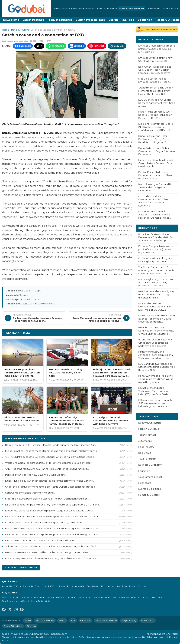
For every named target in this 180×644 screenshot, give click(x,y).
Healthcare (145, 483)
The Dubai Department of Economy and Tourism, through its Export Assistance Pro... (156, 270)
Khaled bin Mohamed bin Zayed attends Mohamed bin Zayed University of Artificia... (157, 319)
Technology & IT (147, 435)
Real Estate (145, 453)
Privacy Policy (66, 586)
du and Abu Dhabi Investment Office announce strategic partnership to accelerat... (155, 343)
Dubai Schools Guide (77, 597)
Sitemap (142, 586)
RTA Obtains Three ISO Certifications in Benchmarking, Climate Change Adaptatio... (156, 331)
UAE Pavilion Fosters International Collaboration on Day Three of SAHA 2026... (155, 307)
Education (111, 8)
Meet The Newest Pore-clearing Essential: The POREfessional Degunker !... (47, 499)
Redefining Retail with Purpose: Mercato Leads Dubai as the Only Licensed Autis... (52, 445)
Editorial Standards (23, 586)
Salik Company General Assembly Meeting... (30, 493)
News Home (11, 20)
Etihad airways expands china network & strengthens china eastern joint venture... (52, 558)
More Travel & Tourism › (114, 333)
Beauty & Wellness (73, 8)
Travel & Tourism (20, 30)
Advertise (80, 586)
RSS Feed (128, 20)
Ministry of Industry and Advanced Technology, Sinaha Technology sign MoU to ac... (156, 355)
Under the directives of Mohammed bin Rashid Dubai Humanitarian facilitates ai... (51, 487)
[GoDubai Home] (27, 8)
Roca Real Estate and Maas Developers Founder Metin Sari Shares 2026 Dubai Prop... (156, 237)
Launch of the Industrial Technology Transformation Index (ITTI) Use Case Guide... (154, 391)
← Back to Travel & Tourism (21, 568)
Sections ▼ (145, 20)
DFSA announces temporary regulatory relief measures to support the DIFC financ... (53, 505)
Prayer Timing (129, 586)
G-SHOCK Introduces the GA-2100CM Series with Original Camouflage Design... (50, 457)
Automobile (145, 441)
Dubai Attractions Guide (32, 597)
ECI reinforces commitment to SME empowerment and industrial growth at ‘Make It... (155, 403)
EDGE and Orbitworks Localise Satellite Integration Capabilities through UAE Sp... (156, 367)
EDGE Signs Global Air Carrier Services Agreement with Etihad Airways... (157, 103)
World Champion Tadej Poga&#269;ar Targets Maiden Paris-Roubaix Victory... (49, 463)
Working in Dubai (55, 597)
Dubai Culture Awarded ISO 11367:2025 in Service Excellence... (40, 540)
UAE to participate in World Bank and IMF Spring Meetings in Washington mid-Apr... (52, 517)
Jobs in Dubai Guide (41, 601)
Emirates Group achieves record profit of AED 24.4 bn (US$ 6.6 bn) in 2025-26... (157, 49)
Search (113, 20)
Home (57, 8)
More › (171, 39)
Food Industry (146, 447)
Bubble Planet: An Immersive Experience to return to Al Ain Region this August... (155, 175)
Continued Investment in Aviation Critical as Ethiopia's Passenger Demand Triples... (155, 215)
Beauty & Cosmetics (150, 423)
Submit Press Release (90, 20)
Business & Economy (150, 465)
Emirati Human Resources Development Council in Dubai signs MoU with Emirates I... (53, 528)
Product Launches (60, 20)
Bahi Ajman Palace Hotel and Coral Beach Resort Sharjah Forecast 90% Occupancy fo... (155, 70)
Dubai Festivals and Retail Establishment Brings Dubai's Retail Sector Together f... (155, 139)
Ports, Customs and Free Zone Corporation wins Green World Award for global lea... (156, 379)
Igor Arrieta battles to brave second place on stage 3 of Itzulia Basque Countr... (50, 511)
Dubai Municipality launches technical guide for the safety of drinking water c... (50, 481)
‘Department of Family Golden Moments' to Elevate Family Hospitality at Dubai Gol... (156, 91)
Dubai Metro (154, 8)
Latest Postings (33, 20)
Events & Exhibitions (150, 489)
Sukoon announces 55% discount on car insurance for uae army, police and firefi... (51, 546)
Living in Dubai (10, 597)
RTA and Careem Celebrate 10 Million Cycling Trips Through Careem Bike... (47, 552)
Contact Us (40, 586)
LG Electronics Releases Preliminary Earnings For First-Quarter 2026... (44, 523)
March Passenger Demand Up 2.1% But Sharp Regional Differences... (155, 187)
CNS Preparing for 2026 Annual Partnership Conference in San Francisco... (47, 469)
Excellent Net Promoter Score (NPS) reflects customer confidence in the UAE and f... (156, 127)
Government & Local (150, 477)
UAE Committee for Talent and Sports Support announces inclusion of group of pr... (52, 534)
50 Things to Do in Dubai (150, 597)
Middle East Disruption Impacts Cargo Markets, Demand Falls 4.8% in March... (156, 163)
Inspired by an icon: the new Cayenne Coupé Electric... (36, 475)
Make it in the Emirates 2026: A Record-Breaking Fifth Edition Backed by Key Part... (155, 115)
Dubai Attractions (110, 586)
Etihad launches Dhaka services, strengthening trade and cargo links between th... (52, 451)
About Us (7, 586)
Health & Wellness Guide (123, 597)
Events (90, 8)
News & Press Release (132, 8)
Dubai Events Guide (99, 597)
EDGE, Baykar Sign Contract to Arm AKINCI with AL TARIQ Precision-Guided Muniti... (156, 283)
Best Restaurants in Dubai (15, 601)
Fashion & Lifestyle (149, 429)
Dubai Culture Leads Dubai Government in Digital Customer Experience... (157, 151)
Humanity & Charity (149, 495)
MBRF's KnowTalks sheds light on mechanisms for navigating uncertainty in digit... (157, 295)
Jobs (99, 8)
